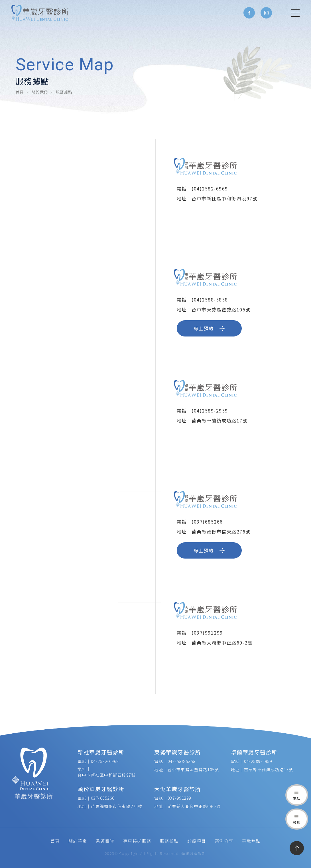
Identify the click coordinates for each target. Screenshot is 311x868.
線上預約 (209, 328)
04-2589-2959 (258, 761)
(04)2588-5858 (210, 299)
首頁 (20, 92)
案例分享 (224, 841)
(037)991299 (208, 633)
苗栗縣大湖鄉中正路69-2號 (194, 806)
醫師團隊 (105, 841)
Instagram (266, 13)
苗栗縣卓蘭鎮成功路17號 (269, 769)
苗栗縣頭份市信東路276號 (117, 806)
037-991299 (179, 798)
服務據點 (169, 841)
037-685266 (103, 798)
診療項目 (197, 841)
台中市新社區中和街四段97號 (106, 775)
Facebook (249, 13)
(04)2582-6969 (210, 188)
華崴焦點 (251, 841)
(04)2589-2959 (210, 411)
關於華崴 (78, 841)
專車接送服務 (137, 841)
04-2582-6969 (105, 761)
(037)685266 (207, 522)
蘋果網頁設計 (194, 853)
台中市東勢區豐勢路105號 (193, 769)
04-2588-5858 (182, 761)
